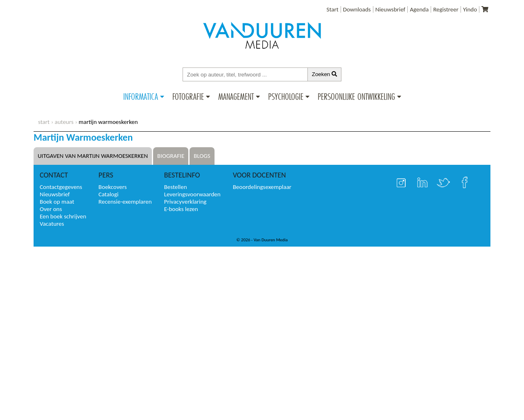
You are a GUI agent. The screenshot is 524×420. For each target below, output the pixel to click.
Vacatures (52, 224)
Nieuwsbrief (390, 9)
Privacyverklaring (185, 202)
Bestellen (176, 187)
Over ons (51, 209)
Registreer (446, 9)
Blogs (202, 156)
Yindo (470, 9)
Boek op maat (57, 202)
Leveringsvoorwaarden (192, 194)
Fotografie (188, 97)
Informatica (141, 97)
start (44, 122)
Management (236, 97)
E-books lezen (181, 209)
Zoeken (325, 74)
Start (333, 9)
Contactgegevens (61, 187)
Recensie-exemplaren (125, 202)
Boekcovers (113, 187)
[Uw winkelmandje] (485, 9)
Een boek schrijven (63, 216)
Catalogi (109, 194)
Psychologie (286, 97)
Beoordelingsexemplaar (262, 187)
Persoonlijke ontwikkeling (356, 97)
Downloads (357, 9)
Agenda (419, 9)
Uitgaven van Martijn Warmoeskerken (93, 156)
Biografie (171, 156)
